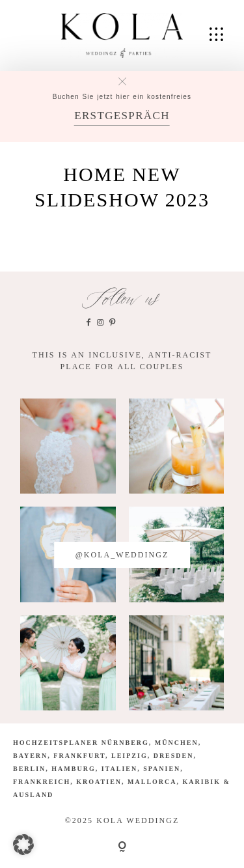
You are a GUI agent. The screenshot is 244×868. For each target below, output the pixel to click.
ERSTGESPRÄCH (122, 116)
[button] (23, 845)
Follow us (122, 299)
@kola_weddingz (122, 555)
